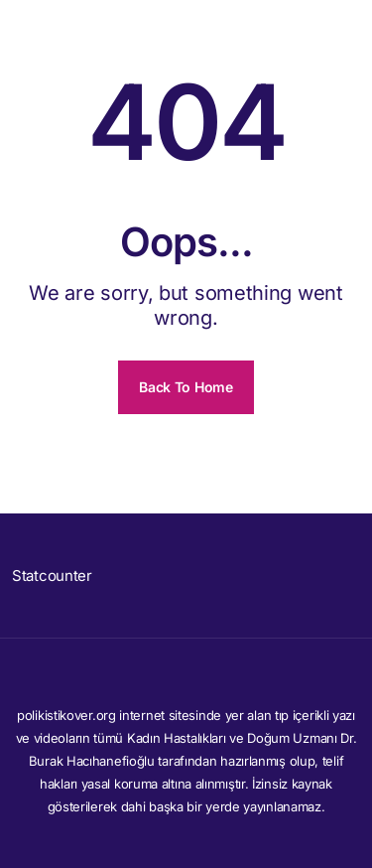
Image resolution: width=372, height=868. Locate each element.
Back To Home (186, 387)
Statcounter (52, 576)
